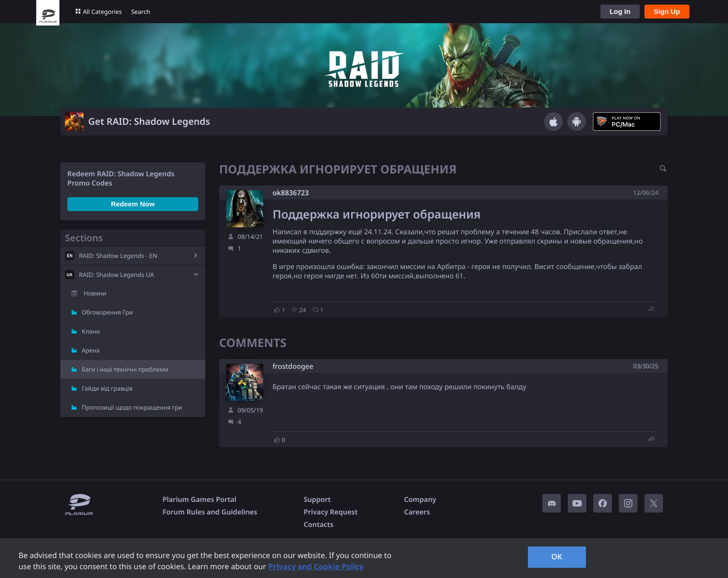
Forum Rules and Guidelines (210, 512)
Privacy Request (331, 512)
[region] (364, 558)
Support (317, 500)
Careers (417, 512)
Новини (95, 293)
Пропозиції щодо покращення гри (132, 407)
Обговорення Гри (107, 312)
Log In (620, 11)
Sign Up (667, 11)
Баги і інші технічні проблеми (125, 369)
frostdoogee (293, 367)
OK (557, 557)
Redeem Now (133, 204)
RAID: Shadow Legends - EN (118, 256)
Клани (91, 331)
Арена (91, 350)
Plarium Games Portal (199, 500)
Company (420, 500)
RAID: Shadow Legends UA (117, 275)
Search (140, 12)
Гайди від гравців (107, 388)
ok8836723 (291, 193)
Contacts (318, 525)
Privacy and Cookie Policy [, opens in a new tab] (316, 566)
